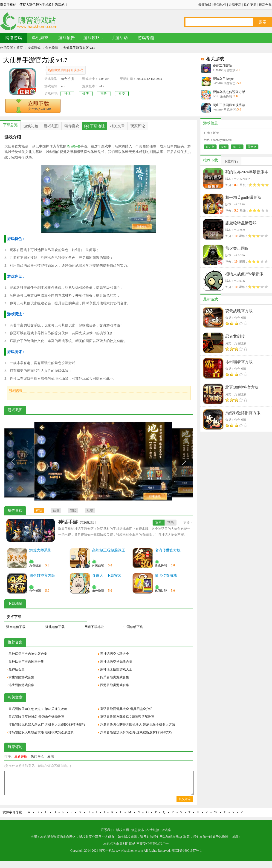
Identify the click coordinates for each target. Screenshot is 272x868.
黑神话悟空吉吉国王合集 (26, 662)
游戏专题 (146, 38)
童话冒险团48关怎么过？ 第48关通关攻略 (38, 709)
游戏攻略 (92, 38)
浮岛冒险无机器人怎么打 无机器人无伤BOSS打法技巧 (47, 725)
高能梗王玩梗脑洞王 (109, 550)
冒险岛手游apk (223, 79)
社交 (122, 94)
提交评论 (185, 799)
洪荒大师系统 (40, 550)
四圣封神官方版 (42, 575)
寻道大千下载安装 (107, 575)
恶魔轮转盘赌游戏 (241, 223)
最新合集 (265, 5)
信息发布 (138, 830)
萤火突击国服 (237, 248)
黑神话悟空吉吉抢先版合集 (28, 654)
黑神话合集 (17, 669)
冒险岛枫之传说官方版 (229, 92)
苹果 (171, 522)
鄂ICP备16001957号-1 (187, 851)
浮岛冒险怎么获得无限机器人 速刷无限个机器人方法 (138, 725)
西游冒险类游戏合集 (115, 685)
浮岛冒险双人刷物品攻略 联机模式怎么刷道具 (41, 732)
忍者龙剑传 (235, 336)
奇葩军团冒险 (223, 66)
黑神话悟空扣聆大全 (115, 654)
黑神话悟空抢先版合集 (116, 662)
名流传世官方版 (168, 550)
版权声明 (122, 830)
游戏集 (166, 830)
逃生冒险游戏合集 (21, 685)
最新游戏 (205, 5)
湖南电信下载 (16, 627)
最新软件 (220, 5)
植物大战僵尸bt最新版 (244, 274)
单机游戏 (40, 38)
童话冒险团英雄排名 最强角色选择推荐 (36, 717)
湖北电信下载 (55, 627)
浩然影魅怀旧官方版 (243, 413)
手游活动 (119, 38)
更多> (188, 523)
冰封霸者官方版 (239, 362)
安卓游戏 (34, 48)
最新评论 (21, 756)
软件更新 (250, 5)
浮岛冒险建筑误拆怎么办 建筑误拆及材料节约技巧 (136, 732)
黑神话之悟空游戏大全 (116, 669)
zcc (63, 86)
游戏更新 (235, 5)
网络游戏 (14, 38)
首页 (20, 48)
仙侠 (86, 94)
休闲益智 (98, 565)
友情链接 (153, 830)
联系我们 (107, 830)
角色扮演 (52, 48)
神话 (67, 94)
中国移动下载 (133, 627)
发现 (51, 756)
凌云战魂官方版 (239, 311)
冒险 (104, 94)
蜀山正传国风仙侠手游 (229, 105)
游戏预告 (67, 38)
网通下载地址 (94, 627)
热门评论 (37, 756)
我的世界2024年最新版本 (247, 172)
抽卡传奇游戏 (166, 575)
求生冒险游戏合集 (21, 677)
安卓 (159, 522)
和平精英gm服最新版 (243, 197)
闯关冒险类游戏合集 (115, 677)
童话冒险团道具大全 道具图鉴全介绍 (126, 709)
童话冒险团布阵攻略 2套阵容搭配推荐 (127, 717)
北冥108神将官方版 (242, 387)
